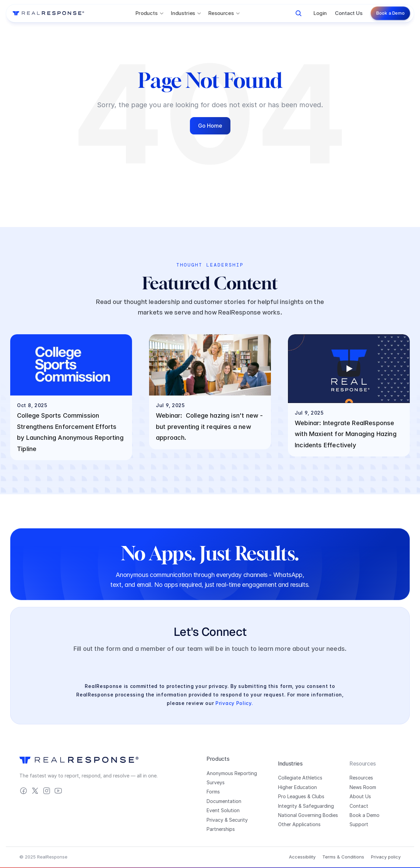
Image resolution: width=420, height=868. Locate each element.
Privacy (215, 820)
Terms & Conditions (343, 857)
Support (359, 824)
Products (218, 759)
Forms (213, 792)
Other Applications (299, 824)
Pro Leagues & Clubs (301, 796)
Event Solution (223, 810)
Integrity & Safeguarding (306, 806)
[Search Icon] (298, 13)
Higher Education (297, 787)
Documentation (224, 801)
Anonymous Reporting (232, 773)
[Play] (349, 369)
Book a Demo (365, 815)
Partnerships (221, 829)
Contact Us (349, 13)
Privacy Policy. (234, 703)
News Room (363, 787)
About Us (360, 796)
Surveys (216, 782)
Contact (359, 806)
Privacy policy (386, 857)
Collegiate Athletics (300, 778)
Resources (361, 778)
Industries (290, 763)
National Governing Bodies (308, 815)
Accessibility (302, 857)
